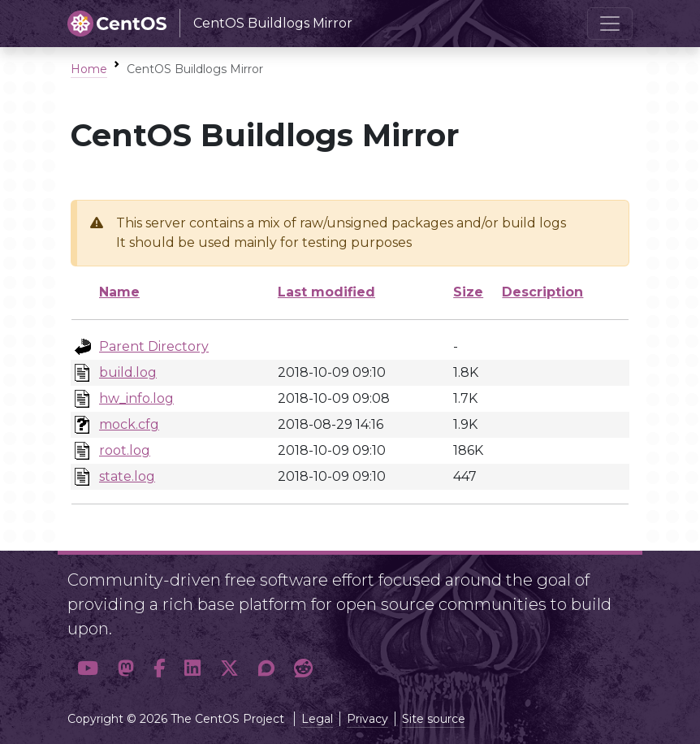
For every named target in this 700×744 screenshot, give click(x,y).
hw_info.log (136, 398)
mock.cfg (129, 424)
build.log (128, 372)
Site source (434, 719)
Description (542, 292)
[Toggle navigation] (610, 24)
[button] (88, 668)
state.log (127, 476)
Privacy (367, 719)
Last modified (326, 292)
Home (89, 69)
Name (119, 292)
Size (468, 292)
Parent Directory (154, 346)
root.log (125, 450)
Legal (317, 719)
